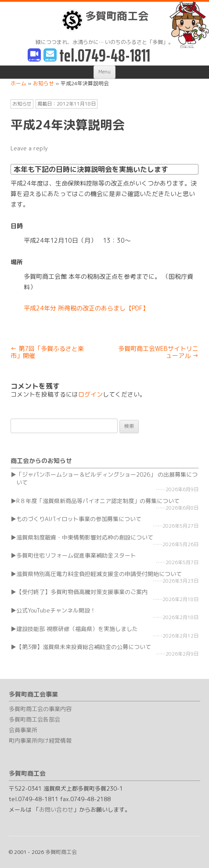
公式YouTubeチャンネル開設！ (56, 610)
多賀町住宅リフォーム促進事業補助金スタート (76, 555)
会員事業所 (23, 730)
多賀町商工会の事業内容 (40, 709)
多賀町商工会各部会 (34, 719)
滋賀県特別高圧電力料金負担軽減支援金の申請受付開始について (99, 574)
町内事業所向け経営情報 (40, 740)
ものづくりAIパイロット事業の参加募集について (79, 519)
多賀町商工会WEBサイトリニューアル (158, 352)
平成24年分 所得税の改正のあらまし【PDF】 (86, 308)
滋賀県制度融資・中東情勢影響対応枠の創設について (85, 537)
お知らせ (22, 104)
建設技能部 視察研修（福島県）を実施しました (77, 629)
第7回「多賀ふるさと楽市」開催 (47, 352)
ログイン (90, 394)
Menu (104, 72)
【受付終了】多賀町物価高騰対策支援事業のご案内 (82, 592)
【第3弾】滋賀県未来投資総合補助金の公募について (84, 647)
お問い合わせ (56, 810)
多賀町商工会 (105, 20)
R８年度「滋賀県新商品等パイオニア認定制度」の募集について (98, 501)
